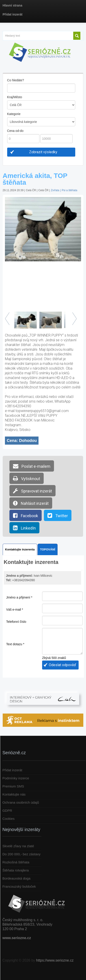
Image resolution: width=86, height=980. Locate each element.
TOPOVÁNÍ (48, 549)
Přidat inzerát (12, 770)
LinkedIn (24, 528)
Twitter (58, 515)
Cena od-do (15, 131)
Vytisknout (27, 478)
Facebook (26, 515)
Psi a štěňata (69, 190)
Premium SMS (13, 786)
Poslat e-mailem (32, 466)
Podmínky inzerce (16, 778)
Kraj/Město (15, 97)
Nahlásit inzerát (31, 503)
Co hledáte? (16, 80)
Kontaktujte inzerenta (20, 549)
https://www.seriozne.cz (55, 960)
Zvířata (55, 190)
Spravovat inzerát (32, 491)
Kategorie (14, 114)
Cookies (9, 819)
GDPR (7, 810)
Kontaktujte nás (14, 794)
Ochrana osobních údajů (21, 802)
